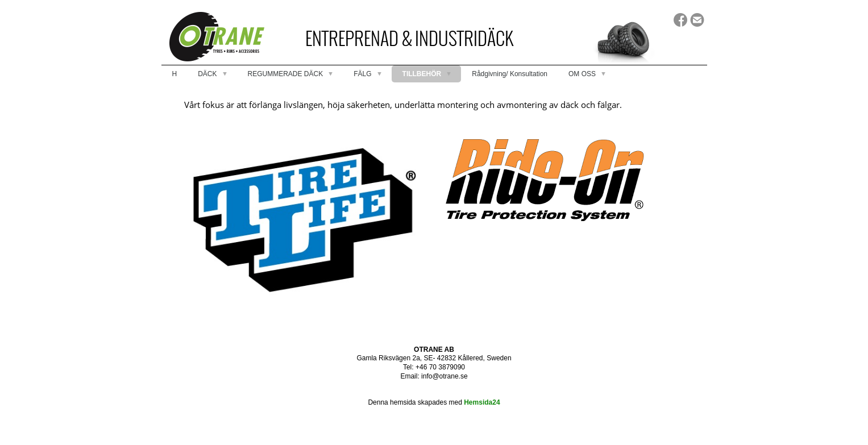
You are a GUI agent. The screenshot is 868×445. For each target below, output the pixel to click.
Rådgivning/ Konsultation (510, 74)
